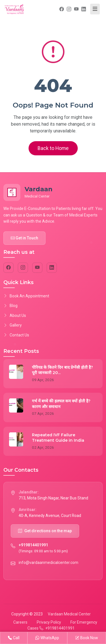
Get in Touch (24, 238)
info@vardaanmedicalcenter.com (48, 563)
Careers (20, 622)
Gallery (13, 325)
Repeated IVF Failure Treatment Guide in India (58, 438)
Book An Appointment (26, 296)
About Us (15, 315)
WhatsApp (47, 638)
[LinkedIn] (52, 268)
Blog (10, 306)
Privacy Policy (49, 622)
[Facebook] (8, 268)
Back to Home (53, 148)
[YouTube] (37, 268)
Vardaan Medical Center (69, 614)
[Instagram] (23, 268)
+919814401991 (33, 545)
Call (14, 638)
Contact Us (16, 335)
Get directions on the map (45, 531)
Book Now (87, 638)
